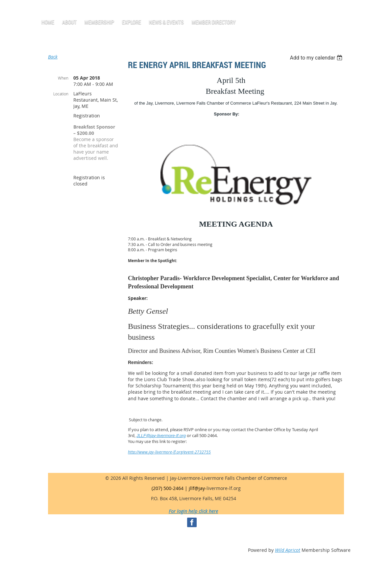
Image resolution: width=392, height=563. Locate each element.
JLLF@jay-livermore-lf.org (161, 436)
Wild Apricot (288, 550)
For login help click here (193, 511)
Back (53, 57)
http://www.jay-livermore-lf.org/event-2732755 (169, 452)
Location (61, 94)
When (63, 78)
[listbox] (317, 58)
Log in (57, 10)
